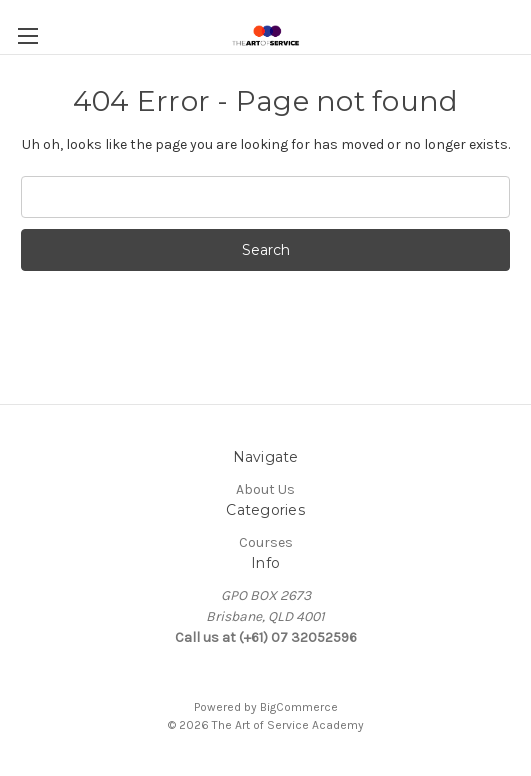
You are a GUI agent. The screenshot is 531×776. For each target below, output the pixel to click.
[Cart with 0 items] (520, 26)
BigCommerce (299, 707)
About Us (265, 489)
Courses (266, 542)
